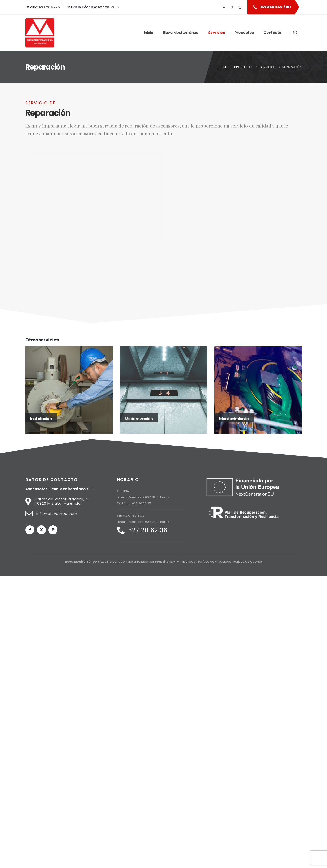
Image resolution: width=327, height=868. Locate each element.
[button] (271, 7)
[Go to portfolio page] (69, 390)
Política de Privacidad (215, 562)
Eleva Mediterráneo (181, 33)
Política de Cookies (248, 562)
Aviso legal (188, 562)
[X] (232, 7)
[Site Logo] (40, 33)
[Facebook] (224, 7)
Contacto (272, 33)
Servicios (217, 33)
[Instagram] (240, 7)
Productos (244, 33)
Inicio (149, 33)
